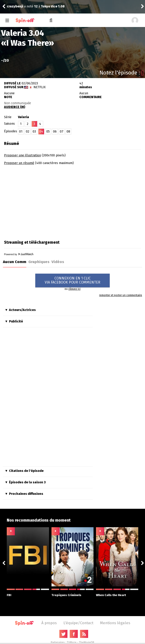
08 (68, 132)
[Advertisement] (42, 201)
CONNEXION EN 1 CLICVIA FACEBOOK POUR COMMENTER (72, 280)
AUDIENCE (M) (15, 107)
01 (21, 132)
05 (48, 132)
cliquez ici (74, 289)
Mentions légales (115, 623)
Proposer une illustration (22, 155)
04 (41, 132)
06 (55, 132)
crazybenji (15, 6)
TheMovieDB (87, 642)
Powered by (19, 254)
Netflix (40, 87)
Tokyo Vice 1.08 (53, 6)
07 (62, 132)
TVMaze (72, 642)
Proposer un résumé (19, 163)
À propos (49, 623)
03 (34, 132)
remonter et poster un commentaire (121, 295)
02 (28, 132)
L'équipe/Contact (78, 623)
